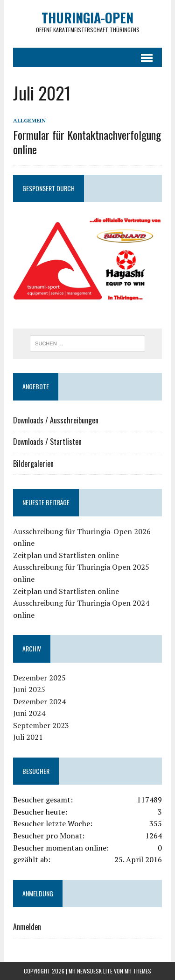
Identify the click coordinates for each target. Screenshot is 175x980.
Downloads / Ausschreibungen (56, 420)
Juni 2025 (29, 689)
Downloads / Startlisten (47, 442)
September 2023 (41, 725)
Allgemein (29, 120)
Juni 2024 (29, 713)
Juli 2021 (28, 737)
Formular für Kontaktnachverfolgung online (87, 142)
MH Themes (138, 971)
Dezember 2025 (39, 678)
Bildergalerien (33, 464)
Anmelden (27, 927)
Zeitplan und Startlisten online (66, 555)
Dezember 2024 (39, 701)
